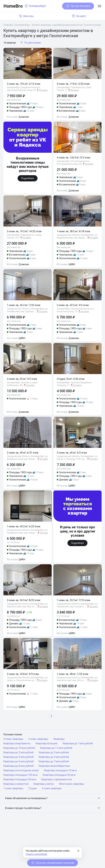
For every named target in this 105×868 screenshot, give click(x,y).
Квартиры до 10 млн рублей (19, 748)
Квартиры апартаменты (17, 743)
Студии (33, 788)
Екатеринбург (22, 25)
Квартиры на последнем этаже (21, 770)
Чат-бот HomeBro (78, 6)
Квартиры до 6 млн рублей (19, 761)
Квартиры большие (47, 743)
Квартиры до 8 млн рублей (19, 766)
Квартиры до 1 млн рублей (78, 743)
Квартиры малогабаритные (54, 766)
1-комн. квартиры (13, 788)
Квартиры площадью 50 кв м (20, 779)
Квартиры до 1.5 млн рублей (56, 748)
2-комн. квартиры (38, 739)
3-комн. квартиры (52, 788)
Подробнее (28, 178)
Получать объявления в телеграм (52, 863)
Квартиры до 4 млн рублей (19, 757)
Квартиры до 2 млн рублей (19, 752)
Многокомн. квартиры (72, 784)
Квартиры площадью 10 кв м (60, 770)
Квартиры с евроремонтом (57, 779)
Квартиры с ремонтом (16, 784)
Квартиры (59, 739)
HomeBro (13, 6)
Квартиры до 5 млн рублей (54, 757)
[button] (52, 798)
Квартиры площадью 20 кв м (59, 775)
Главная (8, 25)
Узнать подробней (36, 854)
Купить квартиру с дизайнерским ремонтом (57, 25)
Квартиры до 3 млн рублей (54, 752)
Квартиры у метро (44, 784)
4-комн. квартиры (13, 739)
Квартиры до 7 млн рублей (54, 761)
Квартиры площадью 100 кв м (20, 775)
